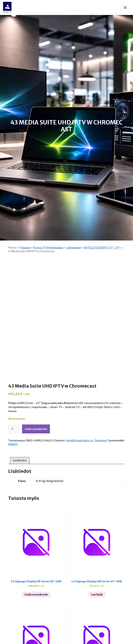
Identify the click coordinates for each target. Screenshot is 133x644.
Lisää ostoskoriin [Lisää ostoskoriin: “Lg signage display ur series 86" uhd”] (36, 595)
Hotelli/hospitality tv (79, 441)
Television (101, 441)
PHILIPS (13, 444)
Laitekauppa (73, 248)
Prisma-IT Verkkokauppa (48, 248)
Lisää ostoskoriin (36, 429)
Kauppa (25, 248)
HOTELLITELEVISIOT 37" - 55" (102, 248)
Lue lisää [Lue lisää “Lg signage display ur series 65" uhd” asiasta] (97, 595)
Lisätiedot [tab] (20, 460)
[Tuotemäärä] (14, 429)
